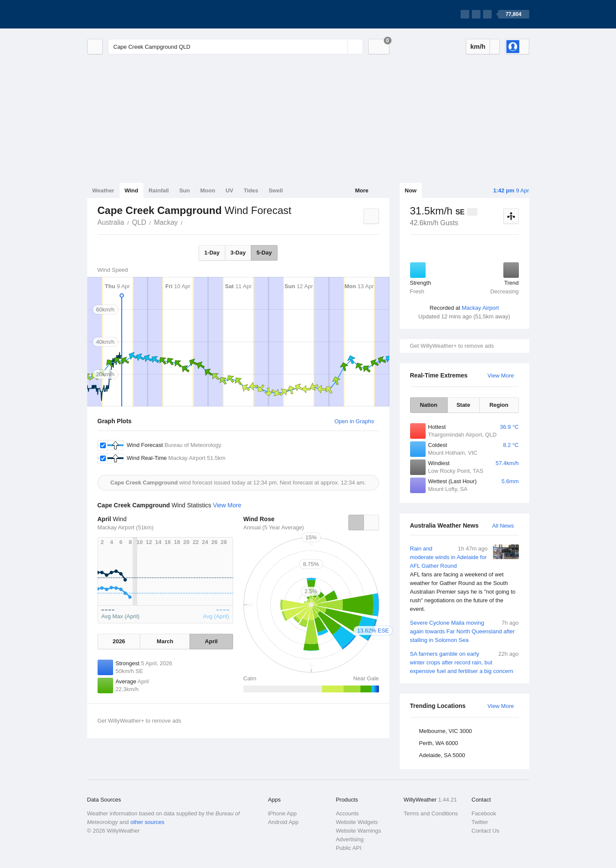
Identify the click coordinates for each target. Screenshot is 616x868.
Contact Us (485, 831)
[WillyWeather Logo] (128, 14)
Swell (276, 190)
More (362, 190)
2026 (119, 641)
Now (411, 190)
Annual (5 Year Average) (274, 527)
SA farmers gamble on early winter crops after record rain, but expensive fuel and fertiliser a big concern (464, 662)
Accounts (347, 813)
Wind (132, 190)
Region (499, 405)
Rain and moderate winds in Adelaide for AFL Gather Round (464, 579)
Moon (208, 190)
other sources (147, 822)
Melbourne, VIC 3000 (446, 731)
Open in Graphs (354, 421)
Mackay (166, 222)
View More (501, 376)
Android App (283, 822)
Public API (349, 848)
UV (229, 190)
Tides (251, 190)
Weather (103, 190)
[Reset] (340, 47)
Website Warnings (359, 831)
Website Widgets (357, 822)
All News (503, 526)
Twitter (480, 822)
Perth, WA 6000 (439, 743)
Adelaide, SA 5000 (442, 755)
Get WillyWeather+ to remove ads (452, 346)
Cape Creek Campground (187, 222)
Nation (429, 405)
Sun (185, 190)
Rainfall (159, 190)
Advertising (350, 839)
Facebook (484, 813)
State (463, 405)
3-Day (238, 253)
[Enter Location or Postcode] (235, 47)
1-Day (212, 253)
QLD (139, 222)
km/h (478, 46)
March (165, 641)
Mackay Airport (480, 308)
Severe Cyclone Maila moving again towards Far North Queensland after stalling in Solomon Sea (464, 631)
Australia (111, 222)
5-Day (264, 253)
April (212, 641)
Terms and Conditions (431, 813)
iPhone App (283, 813)
